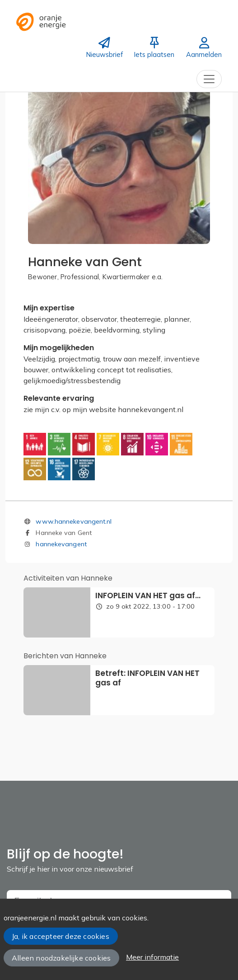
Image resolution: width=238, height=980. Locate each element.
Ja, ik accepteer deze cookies (61, 936)
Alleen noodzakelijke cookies (61, 958)
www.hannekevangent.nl (74, 521)
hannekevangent (61, 544)
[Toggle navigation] (209, 79)
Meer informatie (152, 957)
